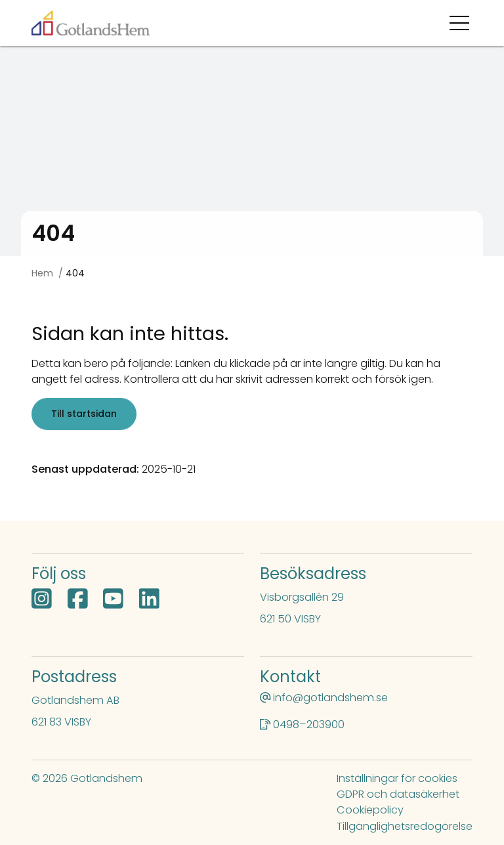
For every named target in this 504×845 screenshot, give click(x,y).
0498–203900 (309, 725)
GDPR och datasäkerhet (398, 794)
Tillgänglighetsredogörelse (405, 826)
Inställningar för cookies (397, 778)
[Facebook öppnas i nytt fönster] (78, 600)
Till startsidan (84, 414)
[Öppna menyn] (461, 23)
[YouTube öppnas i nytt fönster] (113, 600)
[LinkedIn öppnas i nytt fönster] (149, 600)
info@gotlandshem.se (330, 698)
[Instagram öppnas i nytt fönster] (42, 600)
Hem (42, 273)
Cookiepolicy (370, 810)
